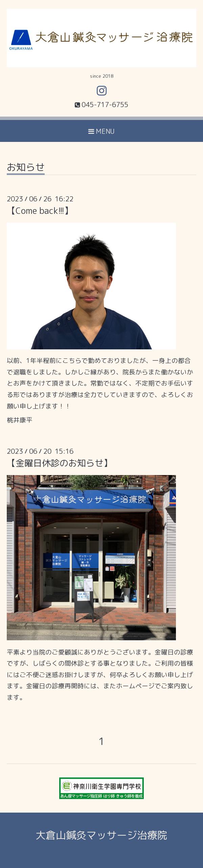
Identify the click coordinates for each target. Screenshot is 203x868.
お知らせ (26, 168)
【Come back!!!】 (40, 210)
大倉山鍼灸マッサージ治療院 (101, 835)
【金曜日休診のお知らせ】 (60, 463)
